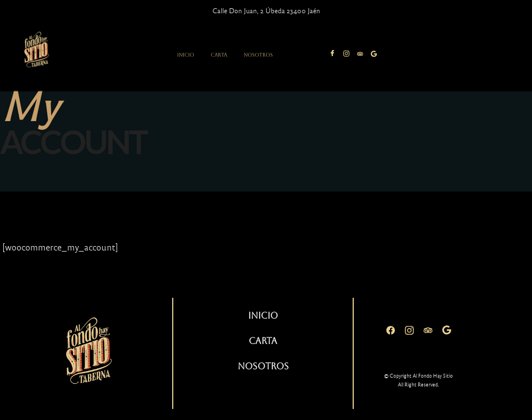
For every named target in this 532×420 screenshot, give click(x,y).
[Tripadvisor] (428, 330)
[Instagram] (409, 330)
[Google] (447, 330)
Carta (219, 55)
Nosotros (258, 55)
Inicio (186, 55)
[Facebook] (391, 330)
